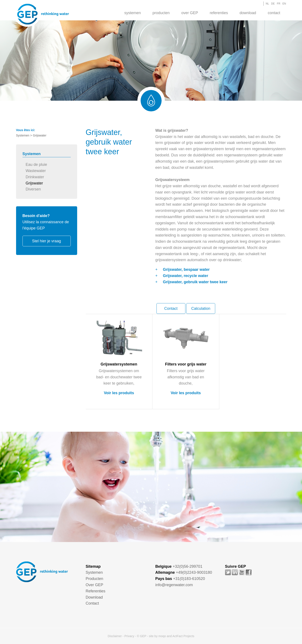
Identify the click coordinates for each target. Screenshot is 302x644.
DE (273, 4)
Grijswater (34, 183)
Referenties (219, 13)
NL (267, 4)
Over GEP (190, 13)
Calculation (201, 309)
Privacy (129, 636)
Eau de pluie (36, 165)
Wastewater (36, 171)
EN (284, 4)
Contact (274, 13)
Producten (161, 13)
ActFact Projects (183, 636)
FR (279, 4)
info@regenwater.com (174, 585)
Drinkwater (35, 177)
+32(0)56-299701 (188, 566)
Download (248, 13)
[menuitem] (133, 13)
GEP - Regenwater (43, 14)
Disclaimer (115, 636)
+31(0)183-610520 (189, 579)
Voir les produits (119, 393)
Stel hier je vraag (46, 241)
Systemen (133, 13)
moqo (162, 636)
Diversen (33, 189)
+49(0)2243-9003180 (194, 572)
